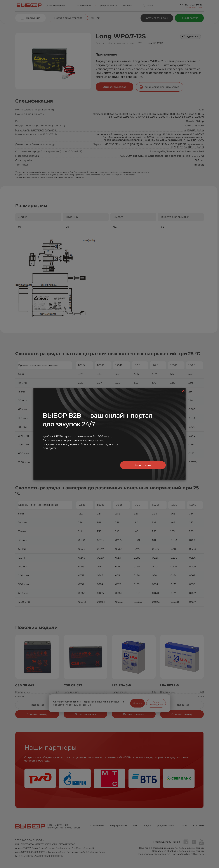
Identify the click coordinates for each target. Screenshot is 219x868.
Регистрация (143, 465)
